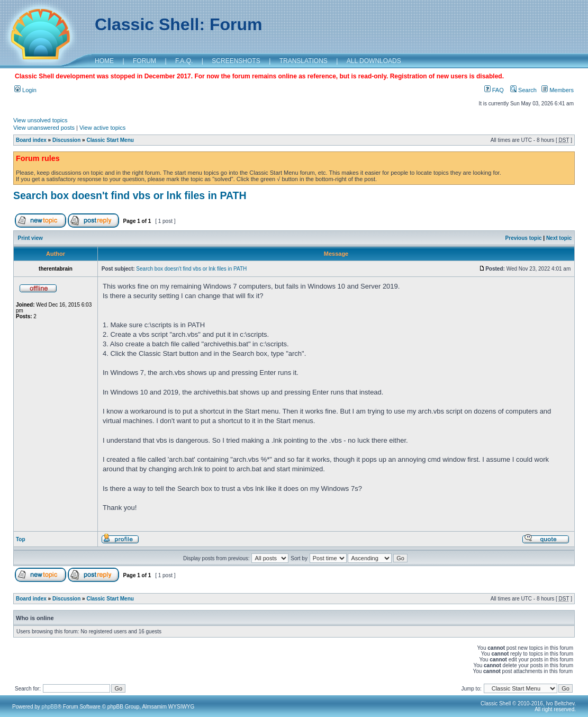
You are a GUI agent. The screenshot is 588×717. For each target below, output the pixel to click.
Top (21, 539)
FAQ (494, 90)
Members (558, 90)
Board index (31, 140)
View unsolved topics (40, 120)
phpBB (50, 707)
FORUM (144, 61)
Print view (30, 238)
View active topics (102, 128)
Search (523, 90)
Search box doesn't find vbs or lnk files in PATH (130, 195)
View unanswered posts (44, 128)
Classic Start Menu (110, 140)
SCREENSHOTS (236, 61)
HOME (104, 61)
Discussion (66, 140)
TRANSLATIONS (304, 61)
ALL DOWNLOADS (374, 61)
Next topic (559, 238)
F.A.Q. (184, 61)
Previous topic (524, 238)
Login (25, 90)
